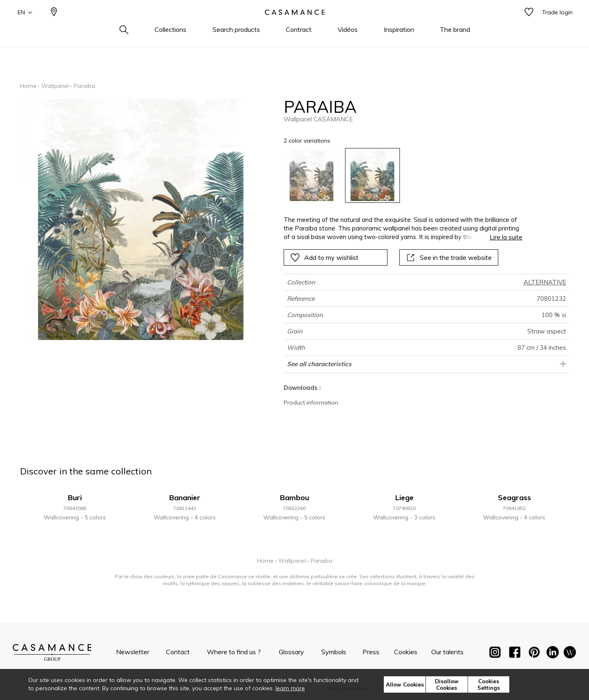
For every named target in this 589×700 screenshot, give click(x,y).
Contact (178, 652)
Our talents (447, 652)
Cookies (406, 652)
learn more (290, 688)
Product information (311, 403)
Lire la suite (506, 237)
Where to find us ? (234, 652)
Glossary (291, 652)
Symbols (334, 652)
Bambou (294, 498)
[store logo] (295, 26)
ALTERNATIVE (545, 282)
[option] (311, 176)
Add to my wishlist (324, 257)
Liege (404, 498)
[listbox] (398, 176)
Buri (75, 498)
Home (28, 86)
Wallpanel (55, 86)
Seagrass (514, 498)
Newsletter (133, 652)
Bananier (185, 498)
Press (371, 652)
